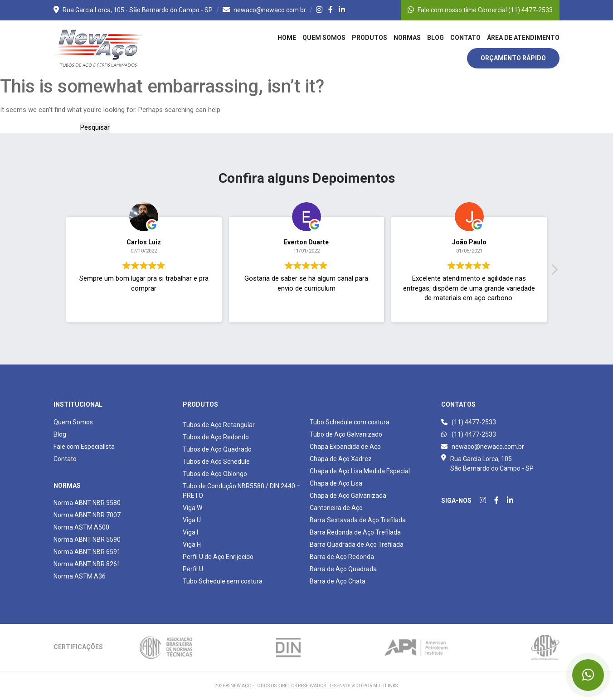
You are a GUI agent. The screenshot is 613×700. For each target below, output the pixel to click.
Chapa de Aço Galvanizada (348, 496)
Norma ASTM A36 (80, 576)
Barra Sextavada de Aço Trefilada (358, 520)
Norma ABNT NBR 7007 (87, 515)
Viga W (192, 508)
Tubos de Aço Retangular (219, 425)
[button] (554, 278)
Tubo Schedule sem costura (223, 581)
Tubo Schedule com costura (350, 422)
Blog (435, 38)
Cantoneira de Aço (336, 508)
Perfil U (193, 569)
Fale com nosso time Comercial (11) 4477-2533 (480, 10)
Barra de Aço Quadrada (343, 569)
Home (287, 38)
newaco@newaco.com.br (264, 10)
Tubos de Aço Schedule (216, 462)
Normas (407, 38)
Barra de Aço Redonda (342, 557)
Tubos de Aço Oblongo (215, 474)
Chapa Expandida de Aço (345, 447)
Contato (465, 38)
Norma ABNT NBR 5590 (87, 540)
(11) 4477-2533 (469, 422)
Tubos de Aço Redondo (216, 437)
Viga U (192, 520)
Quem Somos (324, 38)
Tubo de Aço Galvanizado (346, 434)
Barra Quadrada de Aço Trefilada (357, 544)
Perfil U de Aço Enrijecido (218, 557)
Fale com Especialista (84, 447)
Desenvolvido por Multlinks (363, 686)
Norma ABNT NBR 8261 (87, 564)
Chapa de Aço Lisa (336, 483)
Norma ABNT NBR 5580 (87, 503)
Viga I (190, 532)
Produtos (370, 38)
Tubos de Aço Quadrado (217, 449)
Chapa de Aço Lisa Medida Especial (360, 471)
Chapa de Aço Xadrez (341, 459)
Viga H (192, 544)
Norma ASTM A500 (81, 527)
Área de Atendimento (523, 38)
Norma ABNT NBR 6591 (87, 552)
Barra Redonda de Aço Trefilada (355, 532)
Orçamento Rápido (513, 58)
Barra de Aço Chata (338, 581)
